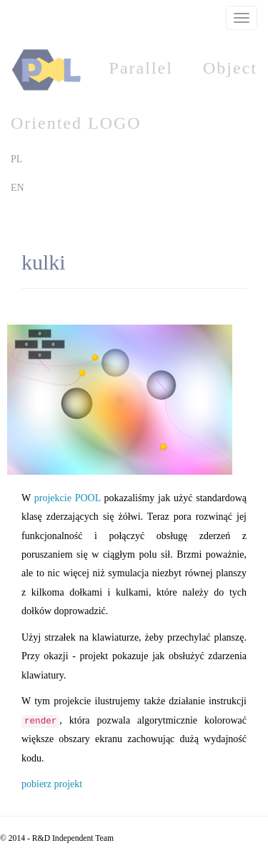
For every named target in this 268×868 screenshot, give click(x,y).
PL (16, 159)
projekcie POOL (68, 498)
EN (18, 188)
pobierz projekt (52, 784)
